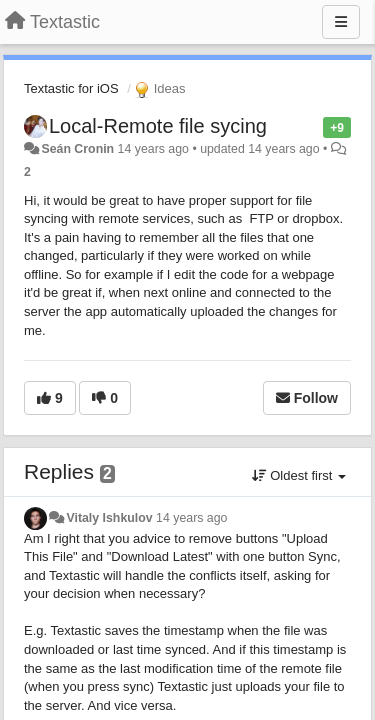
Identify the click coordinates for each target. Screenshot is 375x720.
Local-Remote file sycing (158, 126)
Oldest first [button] (299, 475)
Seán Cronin (77, 149)
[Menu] (341, 22)
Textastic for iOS (71, 88)
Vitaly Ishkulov (109, 518)
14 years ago (191, 518)
